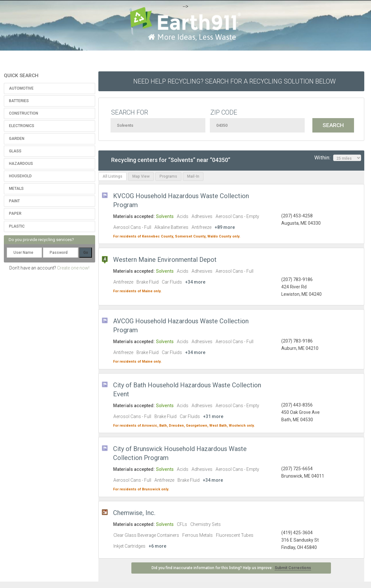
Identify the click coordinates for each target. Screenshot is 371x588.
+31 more (213, 416)
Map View (141, 176)
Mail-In (193, 176)
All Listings (112, 176)
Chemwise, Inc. (134, 513)
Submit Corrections (293, 568)
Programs (168, 176)
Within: (338, 158)
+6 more (157, 546)
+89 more (225, 227)
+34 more (195, 282)
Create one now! (73, 268)
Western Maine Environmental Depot (165, 260)
